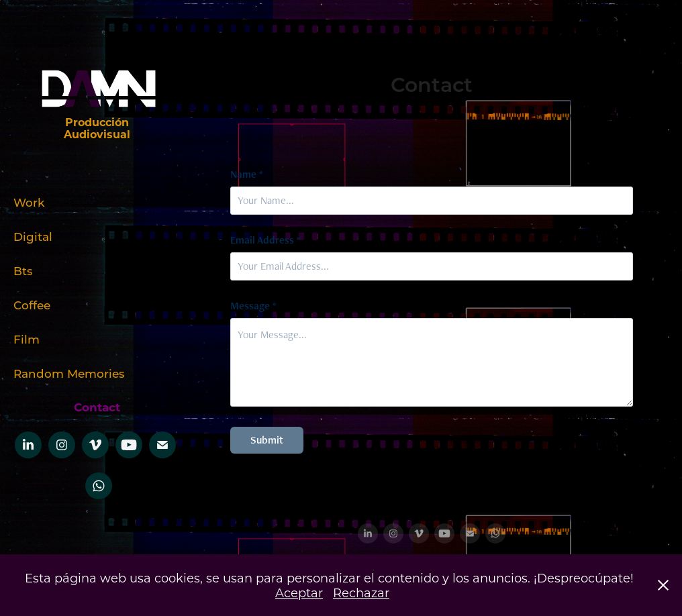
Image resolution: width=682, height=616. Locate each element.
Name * (247, 174)
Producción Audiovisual (98, 128)
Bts (23, 270)
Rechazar (361, 593)
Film (27, 339)
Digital (33, 236)
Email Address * (265, 240)
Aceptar (299, 593)
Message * (253, 306)
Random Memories (69, 373)
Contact (97, 407)
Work (29, 202)
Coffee (32, 305)
